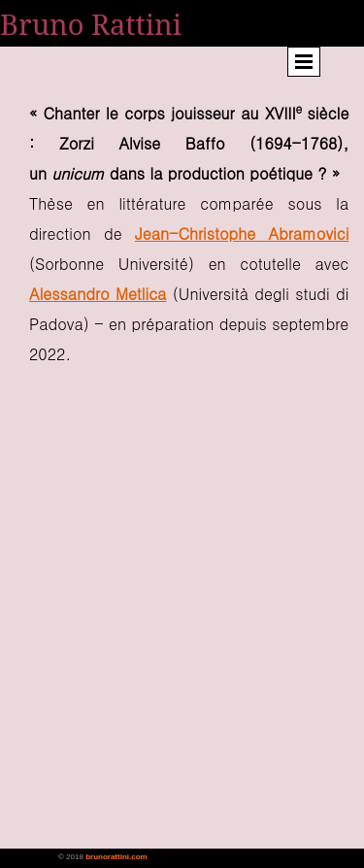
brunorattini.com (116, 857)
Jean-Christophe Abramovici (242, 234)
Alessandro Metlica (98, 294)
